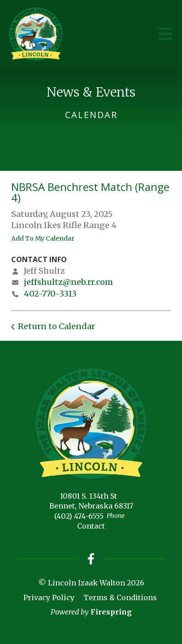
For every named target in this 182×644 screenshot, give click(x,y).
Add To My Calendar (43, 238)
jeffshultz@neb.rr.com (68, 282)
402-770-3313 (50, 294)
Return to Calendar (56, 326)
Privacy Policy (49, 597)
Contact (91, 526)
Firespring (111, 612)
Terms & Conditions (120, 597)
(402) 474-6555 (79, 516)
